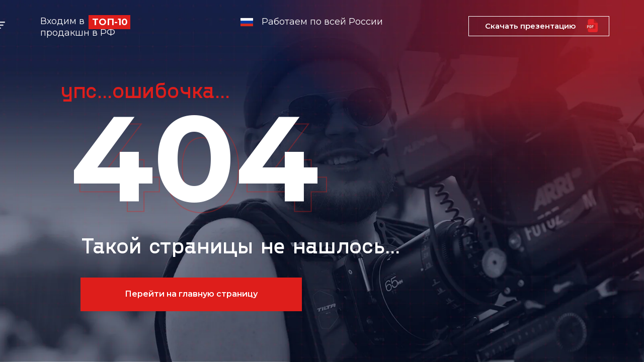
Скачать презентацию (530, 26)
